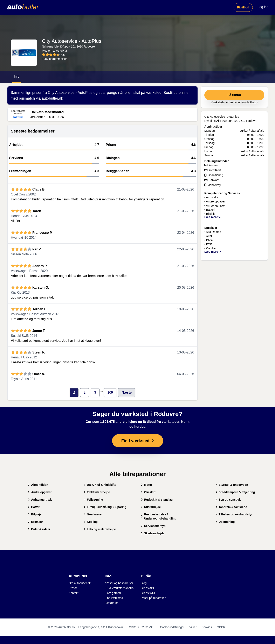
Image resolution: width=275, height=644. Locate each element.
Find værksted (114, 598)
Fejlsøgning (93, 500)
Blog (144, 583)
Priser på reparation (154, 598)
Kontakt (73, 593)
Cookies (207, 627)
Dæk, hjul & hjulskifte (100, 485)
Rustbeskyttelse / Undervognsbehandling (159, 516)
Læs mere (213, 217)
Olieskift (148, 492)
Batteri (34, 507)
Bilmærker (111, 603)
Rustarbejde (151, 507)
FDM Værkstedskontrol (119, 588)
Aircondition (38, 485)
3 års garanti (113, 593)
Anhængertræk (40, 500)
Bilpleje (35, 514)
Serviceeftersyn (153, 526)
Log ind (263, 7)
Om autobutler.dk (80, 583)
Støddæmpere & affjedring (235, 492)
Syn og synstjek (228, 500)
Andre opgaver (40, 492)
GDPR (221, 627)
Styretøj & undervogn (232, 485)
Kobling (91, 522)
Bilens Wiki (148, 593)
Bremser (35, 522)
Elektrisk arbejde (97, 492)
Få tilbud (243, 7)
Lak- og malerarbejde (100, 529)
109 (110, 392)
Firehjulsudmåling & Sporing (105, 507)
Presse (73, 588)
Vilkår (193, 627)
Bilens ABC (148, 588)
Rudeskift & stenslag (157, 500)
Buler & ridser (39, 529)
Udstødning (225, 522)
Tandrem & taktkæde (231, 507)
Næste (127, 392)
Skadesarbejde (153, 533)
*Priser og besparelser (119, 583)
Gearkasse (93, 514)
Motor (147, 485)
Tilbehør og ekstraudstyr (234, 514)
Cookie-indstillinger (172, 627)
